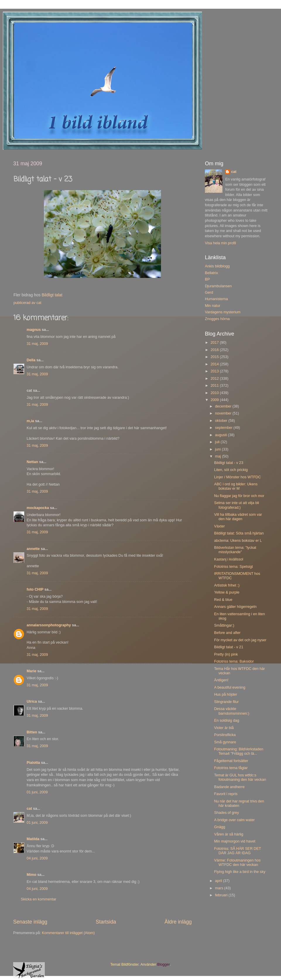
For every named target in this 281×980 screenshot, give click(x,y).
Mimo (31, 875)
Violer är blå (224, 728)
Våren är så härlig (228, 834)
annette (33, 549)
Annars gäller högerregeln (235, 607)
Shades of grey (226, 813)
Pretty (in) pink (226, 654)
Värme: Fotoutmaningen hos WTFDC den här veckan (237, 863)
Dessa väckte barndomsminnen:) (232, 711)
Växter (219, 526)
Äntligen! (221, 680)
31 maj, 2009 (37, 344)
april (219, 881)
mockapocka (38, 508)
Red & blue (223, 600)
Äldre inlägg (178, 922)
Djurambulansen (218, 286)
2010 (215, 393)
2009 (215, 400)
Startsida (106, 922)
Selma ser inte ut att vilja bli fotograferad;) (236, 505)
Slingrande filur (226, 702)
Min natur (213, 306)
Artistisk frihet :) (227, 585)
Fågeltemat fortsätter (231, 761)
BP (207, 279)
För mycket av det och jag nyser (240, 640)
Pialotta (33, 763)
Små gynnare (225, 742)
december (224, 406)
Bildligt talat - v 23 (228, 463)
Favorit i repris (226, 794)
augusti (222, 435)
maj (219, 456)
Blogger (163, 964)
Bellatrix (211, 273)
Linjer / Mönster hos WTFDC (237, 477)
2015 (215, 357)
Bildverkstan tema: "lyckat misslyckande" (235, 550)
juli (218, 442)
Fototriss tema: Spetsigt (233, 567)
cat (29, 809)
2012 (215, 379)
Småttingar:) (224, 625)
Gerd (209, 293)
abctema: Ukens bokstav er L (238, 541)
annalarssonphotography (49, 625)
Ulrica (32, 702)
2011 (215, 386)
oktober (222, 421)
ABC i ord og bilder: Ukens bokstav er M (236, 486)
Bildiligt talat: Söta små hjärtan (239, 533)
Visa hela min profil (220, 243)
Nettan (32, 462)
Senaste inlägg (30, 922)
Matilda (33, 839)
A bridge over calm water (234, 820)
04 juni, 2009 (37, 858)
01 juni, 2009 (37, 792)
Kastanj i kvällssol (228, 559)
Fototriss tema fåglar (231, 768)
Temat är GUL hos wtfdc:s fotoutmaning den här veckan (240, 777)
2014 (215, 364)
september (224, 428)
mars (220, 888)
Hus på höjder (225, 694)
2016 (215, 350)
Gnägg (220, 827)
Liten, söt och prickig (231, 470)
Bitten (32, 732)
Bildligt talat (52, 295)
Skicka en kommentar (38, 899)
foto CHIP (35, 589)
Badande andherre (229, 787)
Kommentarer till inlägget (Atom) (68, 933)
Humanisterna (216, 299)
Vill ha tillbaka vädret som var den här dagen (238, 517)
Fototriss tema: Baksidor (234, 661)
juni (219, 449)
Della (31, 360)
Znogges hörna (217, 319)
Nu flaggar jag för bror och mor (239, 496)
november (224, 413)
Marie (31, 671)
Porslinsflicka (225, 735)
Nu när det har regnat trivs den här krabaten (239, 803)
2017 (215, 343)
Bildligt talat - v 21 (228, 647)
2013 (215, 371)
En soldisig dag (226, 721)
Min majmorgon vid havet (235, 841)
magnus (34, 330)
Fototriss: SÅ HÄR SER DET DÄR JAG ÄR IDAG (237, 851)
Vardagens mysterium (223, 312)
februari (222, 895)
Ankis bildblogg (217, 266)
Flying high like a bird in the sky (240, 872)
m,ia (30, 421)
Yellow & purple (227, 592)
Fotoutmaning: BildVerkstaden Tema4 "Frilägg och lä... (239, 751)
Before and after (227, 633)
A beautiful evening (229, 687)
